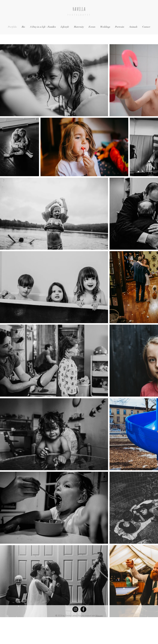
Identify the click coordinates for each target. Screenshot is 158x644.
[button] (43, 27)
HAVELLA (79, 9)
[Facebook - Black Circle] (83, 609)
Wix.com (99, 616)
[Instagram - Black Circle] (75, 609)
